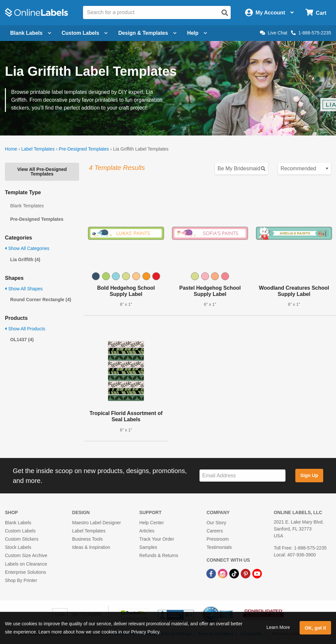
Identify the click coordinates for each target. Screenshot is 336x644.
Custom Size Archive (26, 555)
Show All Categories (27, 248)
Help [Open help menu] (197, 33)
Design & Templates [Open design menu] (147, 33)
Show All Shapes (24, 289)
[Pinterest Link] (246, 573)
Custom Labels (20, 531)
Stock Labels (18, 547)
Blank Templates (27, 206)
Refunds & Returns (159, 555)
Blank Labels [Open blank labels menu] (31, 33)
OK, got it (315, 628)
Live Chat (273, 33)
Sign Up (309, 475)
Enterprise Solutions (25, 572)
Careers (215, 531)
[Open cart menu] (316, 13)
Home (11, 149)
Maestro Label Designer (97, 523)
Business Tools (87, 539)
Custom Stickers (22, 539)
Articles (147, 531)
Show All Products (25, 329)
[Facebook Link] (212, 573)
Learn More (278, 627)
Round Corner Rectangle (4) (41, 300)
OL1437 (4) (22, 340)
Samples (148, 547)
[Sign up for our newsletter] (242, 476)
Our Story (216, 523)
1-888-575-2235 (311, 33)
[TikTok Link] (235, 573)
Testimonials (219, 547)
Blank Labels (18, 523)
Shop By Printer (21, 580)
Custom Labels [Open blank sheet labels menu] (85, 33)
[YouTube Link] (257, 573)
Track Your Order (157, 539)
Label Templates (38, 149)
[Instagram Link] (223, 573)
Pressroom (218, 539)
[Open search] (225, 13)
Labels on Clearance (26, 564)
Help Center (152, 523)
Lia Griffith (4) (25, 260)
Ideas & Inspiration (91, 547)
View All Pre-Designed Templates (42, 172)
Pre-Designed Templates (84, 149)
